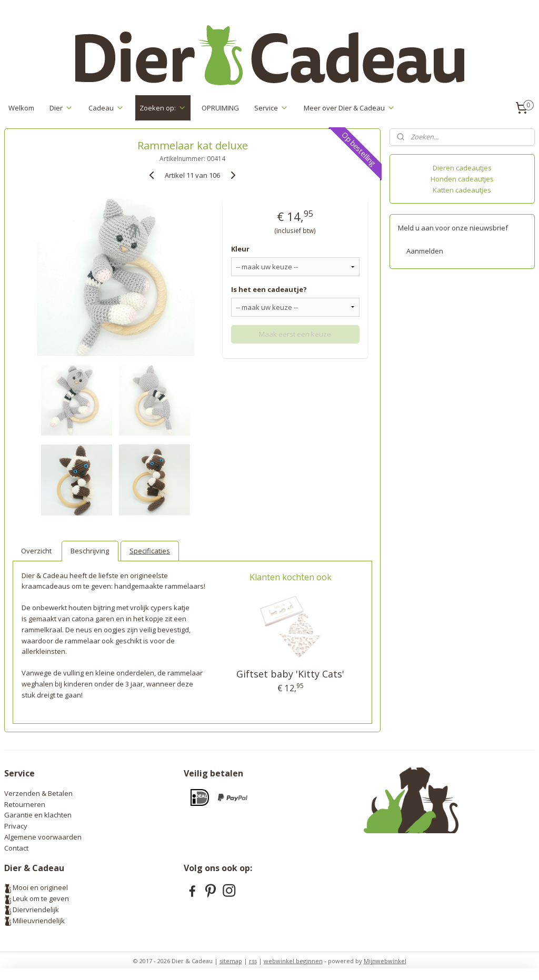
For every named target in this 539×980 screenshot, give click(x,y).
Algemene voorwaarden (43, 837)
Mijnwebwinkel (385, 961)
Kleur (240, 249)
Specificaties (150, 551)
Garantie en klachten (38, 815)
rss (253, 961)
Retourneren (25, 804)
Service (271, 108)
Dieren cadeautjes (462, 168)
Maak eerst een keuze (295, 334)
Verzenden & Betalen (38, 793)
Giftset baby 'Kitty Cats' (290, 674)
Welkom (21, 108)
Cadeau (106, 108)
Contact (16, 848)
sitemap (231, 961)
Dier (61, 108)
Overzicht (36, 551)
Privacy (16, 826)
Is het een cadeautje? (269, 289)
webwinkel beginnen (293, 961)
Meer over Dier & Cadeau (350, 108)
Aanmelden (425, 251)
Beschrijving (90, 551)
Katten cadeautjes (462, 190)
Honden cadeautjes (462, 179)
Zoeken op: (163, 108)
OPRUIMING (220, 108)
